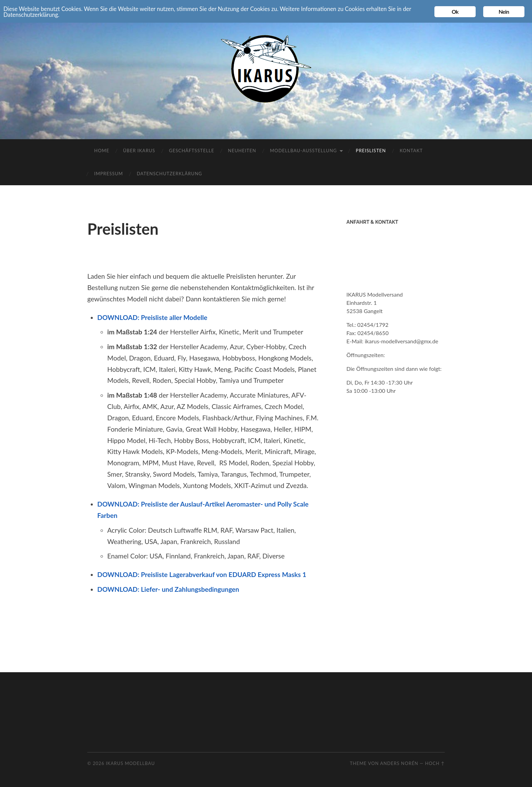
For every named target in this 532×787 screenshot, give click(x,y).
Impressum (109, 174)
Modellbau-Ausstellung (303, 151)
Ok (455, 12)
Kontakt (411, 151)
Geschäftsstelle (192, 151)
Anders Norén (399, 763)
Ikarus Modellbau (130, 763)
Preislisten (371, 151)
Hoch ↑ (435, 763)
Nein (504, 12)
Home (102, 151)
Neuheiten (242, 151)
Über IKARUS (139, 151)
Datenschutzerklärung (169, 174)
